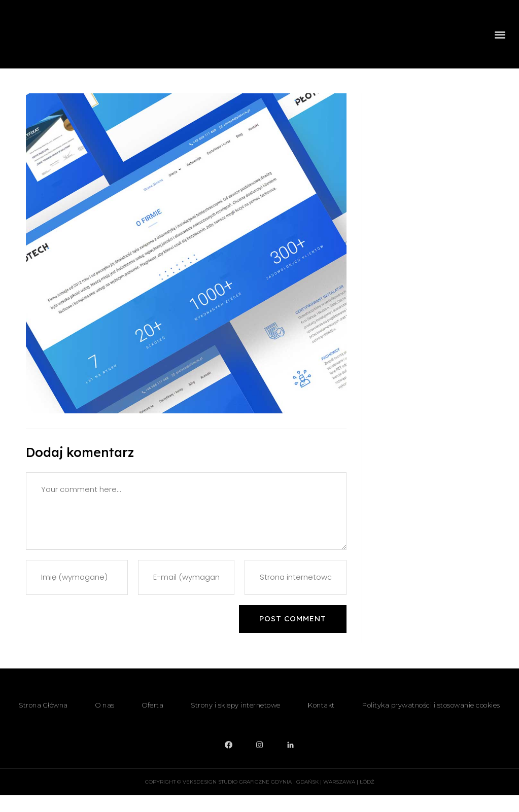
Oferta (153, 722)
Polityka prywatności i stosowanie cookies (431, 722)
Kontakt (321, 722)
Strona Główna (43, 722)
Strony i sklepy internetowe (236, 722)
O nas (105, 722)
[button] (500, 41)
